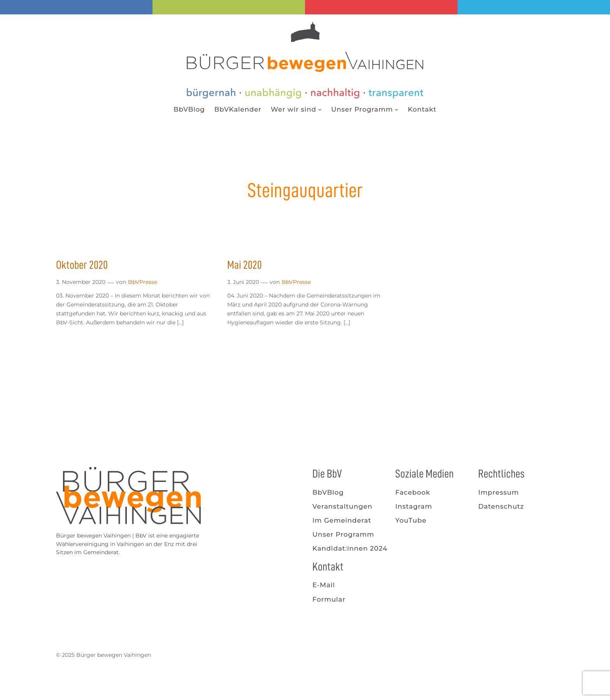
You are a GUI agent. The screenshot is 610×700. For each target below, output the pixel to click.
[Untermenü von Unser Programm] (396, 109)
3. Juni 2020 (243, 282)
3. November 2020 (81, 282)
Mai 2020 (245, 265)
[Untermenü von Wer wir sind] (320, 109)
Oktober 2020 (82, 265)
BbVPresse (143, 282)
